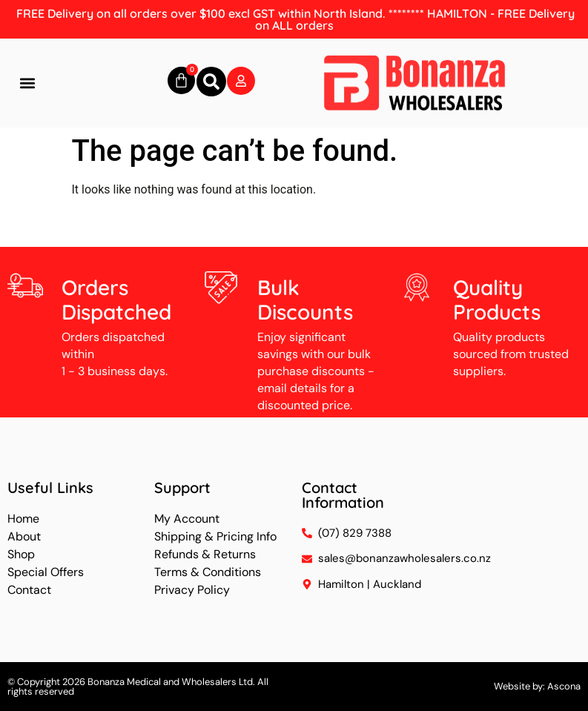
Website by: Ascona (537, 686)
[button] (27, 83)
